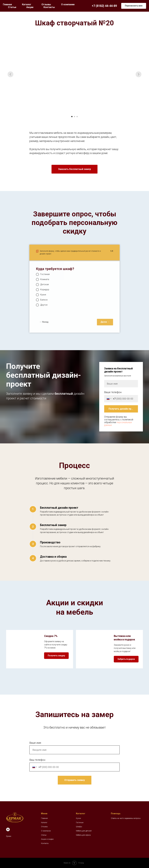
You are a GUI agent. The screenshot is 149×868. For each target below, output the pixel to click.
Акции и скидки (47, 839)
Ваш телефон (37, 760)
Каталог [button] (27, 4)
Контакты (49, 7)
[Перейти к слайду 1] (72, 117)
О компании (68, 4)
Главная (7, 4)
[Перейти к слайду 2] (74, 117)
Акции (30, 7)
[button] (134, 6)
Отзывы (46, 4)
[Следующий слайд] (139, 74)
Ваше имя (35, 743)
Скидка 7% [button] (51, 636)
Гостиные (80, 823)
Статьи (12, 7)
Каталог (44, 823)
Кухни (78, 818)
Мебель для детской (84, 831)
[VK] (8, 829)
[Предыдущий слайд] (10, 74)
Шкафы (79, 827)
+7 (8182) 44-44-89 (104, 6)
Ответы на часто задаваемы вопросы (126, 818)
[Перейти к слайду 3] (77, 117)
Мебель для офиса (83, 835)
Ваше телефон (113, 392)
